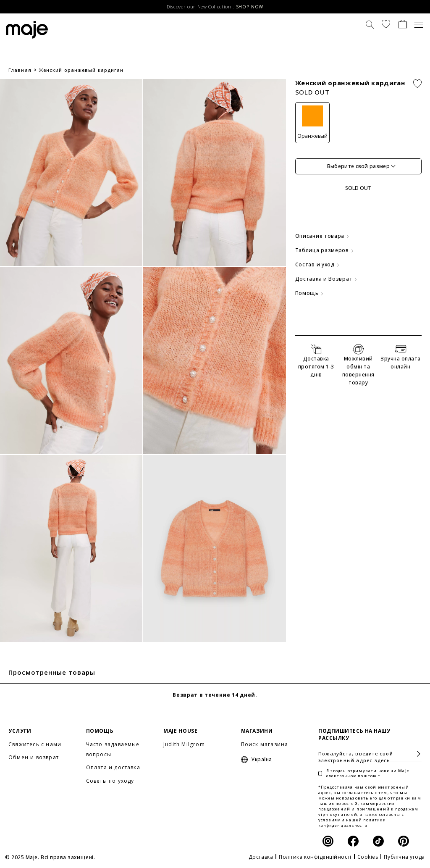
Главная (20, 70)
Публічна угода (404, 857)
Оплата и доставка (113, 767)
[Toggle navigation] (419, 24)
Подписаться (415, 754)
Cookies (368, 857)
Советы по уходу (110, 781)
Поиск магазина (265, 744)
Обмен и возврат (34, 757)
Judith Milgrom (184, 744)
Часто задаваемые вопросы (113, 749)
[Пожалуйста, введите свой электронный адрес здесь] (370, 754)
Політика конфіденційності (315, 857)
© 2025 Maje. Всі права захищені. (50, 857)
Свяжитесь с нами (35, 744)
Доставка (261, 857)
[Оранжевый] (312, 123)
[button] (386, 24)
